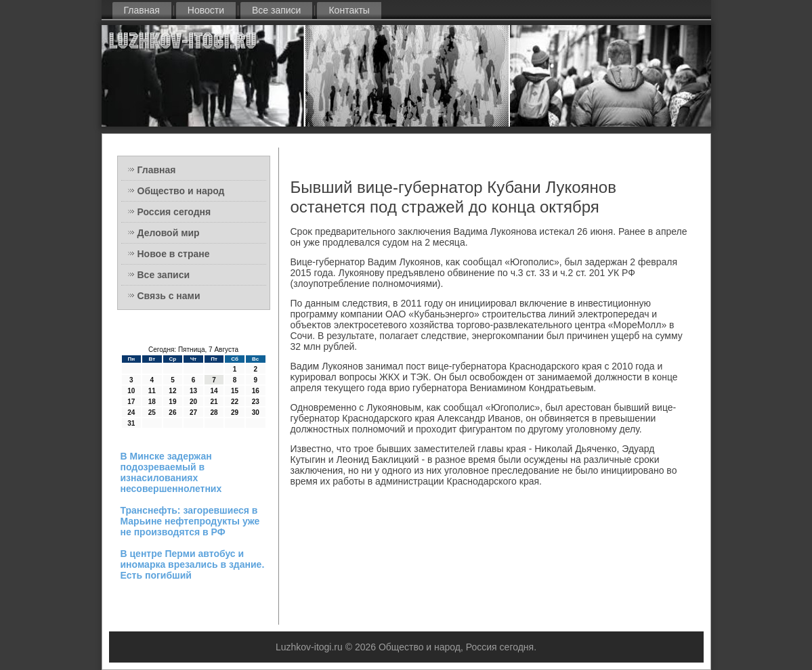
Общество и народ (181, 191)
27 (193, 412)
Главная (142, 10)
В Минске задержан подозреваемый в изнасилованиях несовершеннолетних (171, 472)
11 (152, 391)
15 (235, 391)
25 (152, 412)
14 (214, 391)
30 (256, 412)
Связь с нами (169, 296)
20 (193, 402)
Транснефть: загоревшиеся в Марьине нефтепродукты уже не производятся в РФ (190, 521)
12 (172, 391)
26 (172, 412)
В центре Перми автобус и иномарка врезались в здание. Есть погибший (193, 564)
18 (152, 402)
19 (172, 402)
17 (131, 402)
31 (131, 423)
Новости (206, 10)
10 (131, 391)
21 (214, 402)
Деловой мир (169, 233)
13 (193, 391)
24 (131, 412)
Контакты (349, 10)
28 (214, 412)
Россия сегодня (174, 212)
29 (235, 412)
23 (256, 402)
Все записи (276, 10)
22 (235, 402)
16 (256, 391)
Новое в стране (174, 254)
